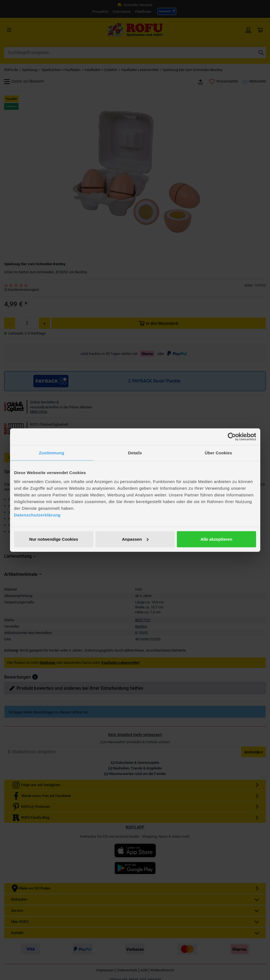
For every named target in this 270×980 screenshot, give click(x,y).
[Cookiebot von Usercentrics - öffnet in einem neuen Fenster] (232, 437)
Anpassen (135, 539)
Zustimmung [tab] (52, 453)
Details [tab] (135, 453)
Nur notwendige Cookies (54, 539)
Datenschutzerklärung (38, 515)
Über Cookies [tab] (219, 453)
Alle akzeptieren (216, 539)
